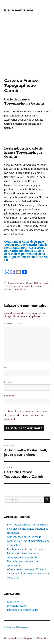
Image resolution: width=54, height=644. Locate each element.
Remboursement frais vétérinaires (27, 549)
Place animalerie (19, 10)
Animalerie (13, 602)
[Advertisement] (27, 49)
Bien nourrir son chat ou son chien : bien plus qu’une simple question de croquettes (28, 529)
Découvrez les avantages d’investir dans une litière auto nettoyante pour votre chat (28, 574)
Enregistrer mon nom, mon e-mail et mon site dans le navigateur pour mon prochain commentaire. (26, 415)
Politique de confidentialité (23, 610)
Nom (8, 368)
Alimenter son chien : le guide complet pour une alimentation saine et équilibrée (28, 541)
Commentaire (13, 324)
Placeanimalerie (16, 283)
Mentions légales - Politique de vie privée (17, 627)
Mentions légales (17, 606)
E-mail (9, 382)
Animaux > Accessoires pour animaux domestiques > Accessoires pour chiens (27, 286)
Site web (9, 396)
